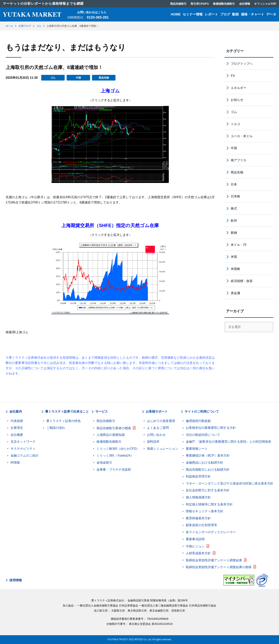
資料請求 (153, 442)
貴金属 (235, 293)
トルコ (235, 124)
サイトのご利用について (202, 412)
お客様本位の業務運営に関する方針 (211, 428)
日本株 (235, 196)
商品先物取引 (106, 421)
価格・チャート (253, 14)
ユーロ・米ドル (242, 136)
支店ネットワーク (23, 442)
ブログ (225, 14)
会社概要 (17, 435)
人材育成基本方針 (198, 553)
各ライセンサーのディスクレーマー (211, 532)
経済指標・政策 (242, 281)
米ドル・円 (239, 245)
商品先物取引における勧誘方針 (208, 470)
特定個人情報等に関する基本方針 (209, 504)
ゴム (53, 78)
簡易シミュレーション (163, 449)
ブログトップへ (242, 64)
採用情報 (16, 580)
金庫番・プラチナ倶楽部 (114, 470)
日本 (234, 184)
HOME (176, 14)
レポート (211, 14)
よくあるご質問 (158, 428)
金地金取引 (104, 463)
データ (271, 14)
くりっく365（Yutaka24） (115, 455)
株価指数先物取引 (109, 442)
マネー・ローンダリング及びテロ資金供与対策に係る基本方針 (230, 483)
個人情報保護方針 (198, 497)
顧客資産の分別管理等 (201, 525)
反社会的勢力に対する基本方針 (208, 490)
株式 (234, 208)
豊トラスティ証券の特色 (63, 421)
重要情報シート (197, 449)
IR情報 (15, 463)
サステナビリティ (23, 449)
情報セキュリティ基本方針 (205, 511)
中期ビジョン (195, 546)
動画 (235, 14)
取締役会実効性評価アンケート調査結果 (214, 560)
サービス (102, 412)
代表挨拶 (17, 421)
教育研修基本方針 (198, 518)
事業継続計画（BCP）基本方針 (208, 455)
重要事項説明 (195, 539)
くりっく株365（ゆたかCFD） (118, 449)
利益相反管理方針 (198, 476)
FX (233, 76)
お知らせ (237, 100)
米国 (234, 257)
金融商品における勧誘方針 (205, 463)
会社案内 (16, 412)
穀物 (234, 233)
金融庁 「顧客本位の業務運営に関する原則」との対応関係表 (228, 442)
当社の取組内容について (203, 435)
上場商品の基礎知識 (111, 435)
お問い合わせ (156, 435)
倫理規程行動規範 (198, 421)
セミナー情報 (193, 14)
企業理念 (17, 428)
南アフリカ (239, 160)
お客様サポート (157, 412)
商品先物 (104, 78)
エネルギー (239, 88)
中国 (78, 78)
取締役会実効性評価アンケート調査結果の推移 (219, 567)
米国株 (235, 269)
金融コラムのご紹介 (25, 455)
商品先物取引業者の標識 (114, 428)
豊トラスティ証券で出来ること (67, 412)
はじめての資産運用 (161, 421)
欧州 (234, 221)
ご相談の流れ (56, 428)
